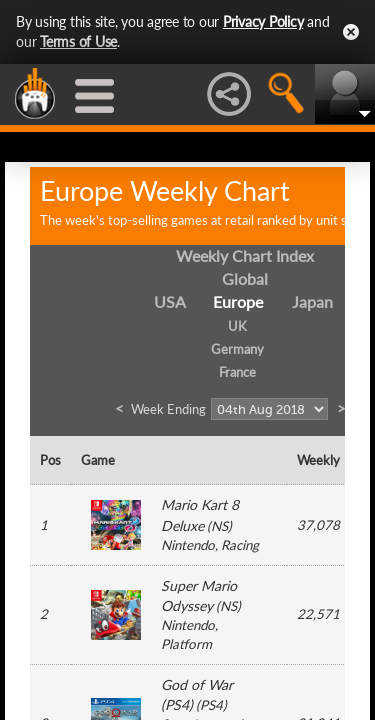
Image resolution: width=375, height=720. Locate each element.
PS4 (211, 705)
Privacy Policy (263, 21)
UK (237, 326)
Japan (312, 301)
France (237, 372)
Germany (237, 349)
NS (219, 526)
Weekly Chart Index (245, 255)
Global (245, 278)
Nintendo (188, 545)
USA (170, 301)
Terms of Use (78, 41)
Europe (238, 301)
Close (351, 32)
